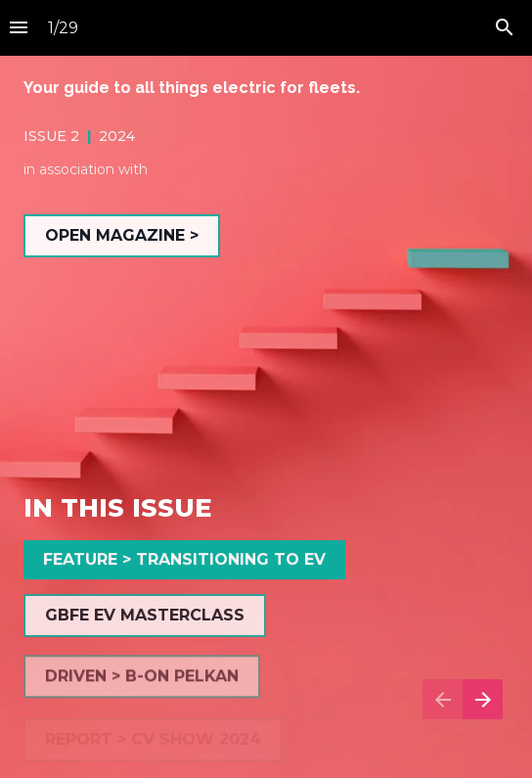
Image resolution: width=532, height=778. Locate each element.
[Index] (19, 28)
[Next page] (483, 699)
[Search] (505, 28)
